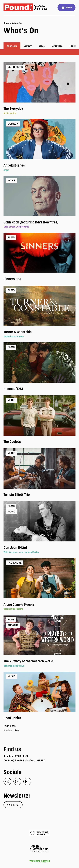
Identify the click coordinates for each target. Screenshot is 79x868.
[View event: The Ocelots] (39, 442)
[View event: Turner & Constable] (39, 332)
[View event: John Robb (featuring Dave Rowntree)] (39, 222)
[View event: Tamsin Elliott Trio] (39, 495)
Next (17, 730)
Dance (42, 46)
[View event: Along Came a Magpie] (39, 604)
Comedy (28, 46)
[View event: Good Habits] (39, 718)
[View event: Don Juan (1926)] (39, 548)
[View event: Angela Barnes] (39, 165)
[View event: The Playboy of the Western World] (39, 661)
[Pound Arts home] (18, 8)
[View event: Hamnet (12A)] (39, 389)
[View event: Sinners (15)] (39, 279)
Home (6, 23)
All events (12, 46)
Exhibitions (57, 46)
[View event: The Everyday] (39, 109)
